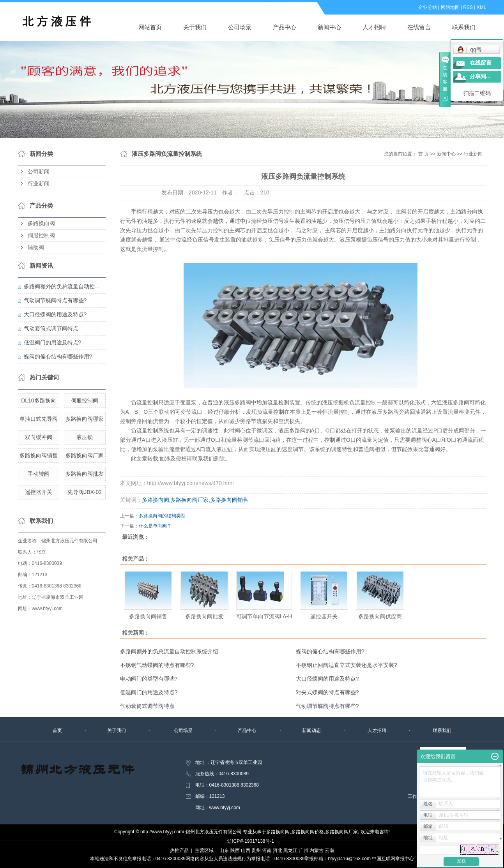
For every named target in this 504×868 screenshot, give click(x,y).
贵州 (256, 850)
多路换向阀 (41, 223)
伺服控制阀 (41, 236)
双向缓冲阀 (39, 437)
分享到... (480, 77)
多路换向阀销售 (39, 455)
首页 (57, 730)
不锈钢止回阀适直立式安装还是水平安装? (347, 665)
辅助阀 (36, 248)
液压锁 (85, 437)
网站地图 (450, 7)
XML (482, 7)
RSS (468, 7)
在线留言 (419, 27)
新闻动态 (311, 730)
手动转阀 (39, 474)
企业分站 (428, 7)
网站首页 (150, 27)
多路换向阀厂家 (85, 455)
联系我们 (464, 27)
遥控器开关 (39, 492)
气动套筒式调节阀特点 (51, 328)
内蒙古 (317, 850)
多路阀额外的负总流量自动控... (62, 286)
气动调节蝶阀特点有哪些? (55, 300)
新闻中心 (329, 27)
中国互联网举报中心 (393, 859)
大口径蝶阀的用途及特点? (55, 314)
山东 (224, 850)
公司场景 (240, 27)
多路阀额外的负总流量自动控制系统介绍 (169, 651)
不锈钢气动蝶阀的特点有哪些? (157, 665)
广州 (304, 850)
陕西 (235, 850)
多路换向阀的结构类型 (162, 516)
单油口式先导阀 (39, 419)
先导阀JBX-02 (85, 492)
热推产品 (179, 850)
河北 (278, 850)
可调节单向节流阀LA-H (264, 616)
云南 (329, 850)
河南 (267, 850)
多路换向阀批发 (85, 474)
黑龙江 (290, 850)
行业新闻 (39, 184)
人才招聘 (374, 27)
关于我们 (195, 27)
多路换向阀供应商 (380, 616)
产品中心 (285, 27)
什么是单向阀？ (155, 526)
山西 (246, 850)
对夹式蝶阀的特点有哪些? (327, 692)
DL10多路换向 (38, 400)
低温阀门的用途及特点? (53, 342)
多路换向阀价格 (308, 832)
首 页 (424, 154)
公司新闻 (39, 172)
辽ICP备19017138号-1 (251, 841)
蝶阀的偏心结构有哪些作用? (58, 356)
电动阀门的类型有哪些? (149, 679)
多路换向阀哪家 (85, 419)
